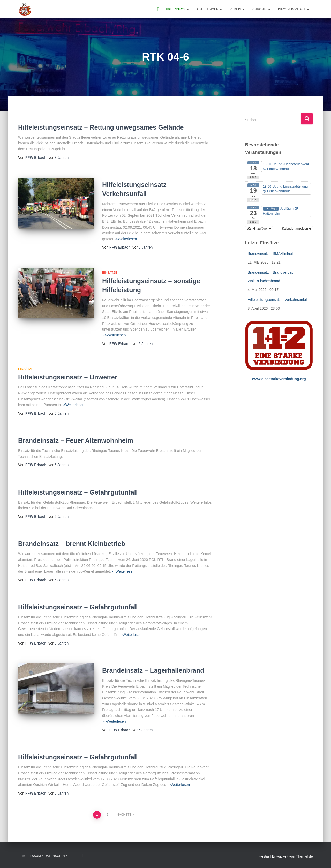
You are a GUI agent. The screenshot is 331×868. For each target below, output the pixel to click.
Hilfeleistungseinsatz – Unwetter (68, 377)
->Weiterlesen (126, 239)
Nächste (124, 815)
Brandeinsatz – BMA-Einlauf (270, 253)
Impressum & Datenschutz (45, 856)
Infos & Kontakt (294, 9)
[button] (259, 229)
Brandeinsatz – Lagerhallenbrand (153, 670)
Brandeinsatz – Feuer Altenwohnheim (76, 440)
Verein (237, 9)
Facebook (76, 856)
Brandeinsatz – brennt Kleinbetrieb (72, 544)
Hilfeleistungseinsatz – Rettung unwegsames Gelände (101, 127)
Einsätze (110, 273)
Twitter (83, 856)
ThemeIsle (304, 856)
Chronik (261, 9)
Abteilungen (209, 9)
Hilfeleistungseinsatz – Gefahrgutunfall (78, 492)
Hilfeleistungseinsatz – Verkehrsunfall (278, 300)
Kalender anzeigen (297, 229)
